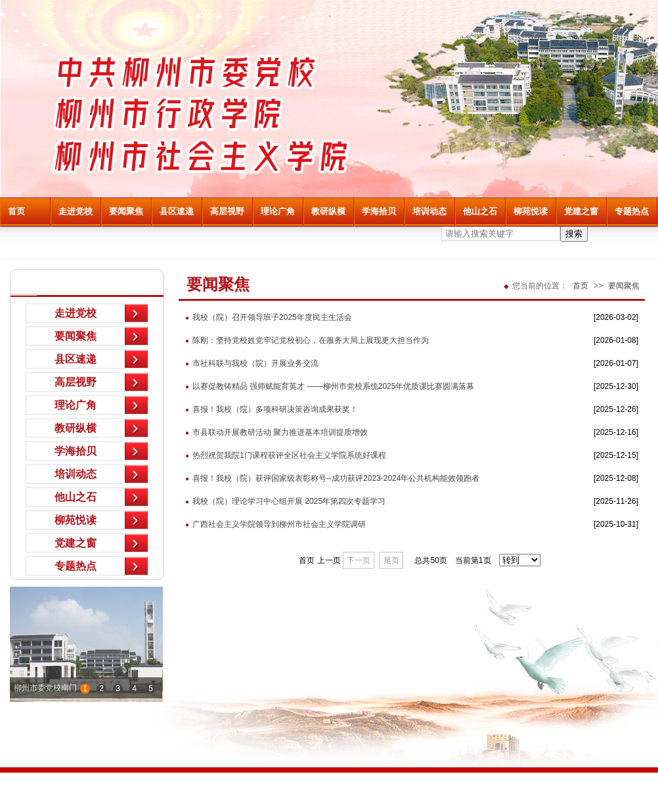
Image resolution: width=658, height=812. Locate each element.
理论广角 (278, 211)
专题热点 (632, 211)
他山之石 (480, 211)
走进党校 (76, 211)
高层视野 (227, 211)
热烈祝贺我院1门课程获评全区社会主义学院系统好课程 (282, 455)
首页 (16, 211)
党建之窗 (581, 211)
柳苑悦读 (531, 211)
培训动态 (429, 211)
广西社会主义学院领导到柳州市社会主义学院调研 (272, 524)
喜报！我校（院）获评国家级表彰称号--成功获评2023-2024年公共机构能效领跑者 (329, 478)
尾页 (391, 560)
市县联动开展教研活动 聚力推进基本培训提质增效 (273, 432)
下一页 (359, 560)
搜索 (574, 234)
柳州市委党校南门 (45, 688)
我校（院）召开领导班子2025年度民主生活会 (265, 317)
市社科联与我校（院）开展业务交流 (249, 363)
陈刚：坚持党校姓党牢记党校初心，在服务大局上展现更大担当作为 (304, 340)
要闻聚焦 (126, 211)
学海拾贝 (379, 211)
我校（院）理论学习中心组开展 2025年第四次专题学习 (282, 501)
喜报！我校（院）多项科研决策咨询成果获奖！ (268, 409)
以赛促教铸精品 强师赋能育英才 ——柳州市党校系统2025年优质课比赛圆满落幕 (326, 386)
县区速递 (177, 211)
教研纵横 (328, 211)
